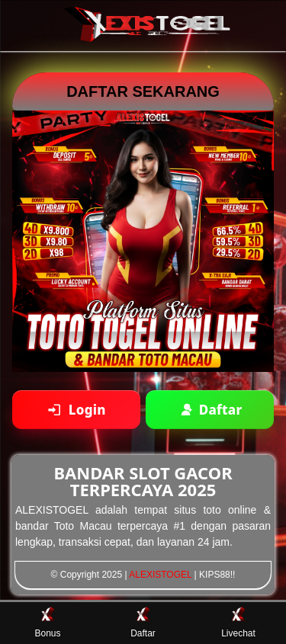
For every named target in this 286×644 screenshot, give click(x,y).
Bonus (47, 623)
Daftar (143, 623)
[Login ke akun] (76, 410)
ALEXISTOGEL (160, 575)
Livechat (238, 623)
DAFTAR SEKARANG (143, 91)
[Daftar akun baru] (210, 410)
